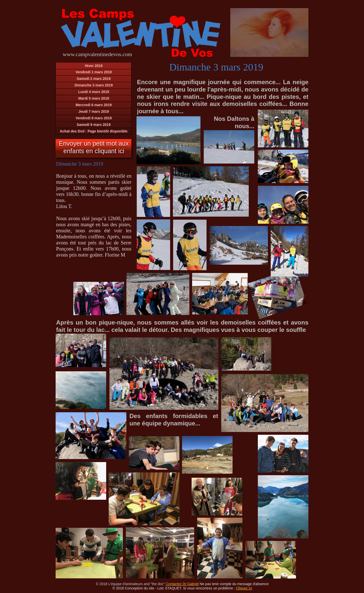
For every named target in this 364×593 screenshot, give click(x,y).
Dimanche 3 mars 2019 (94, 85)
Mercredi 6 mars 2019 (94, 105)
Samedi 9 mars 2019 (94, 125)
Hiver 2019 (94, 66)
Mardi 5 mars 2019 (94, 98)
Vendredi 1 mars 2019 (94, 72)
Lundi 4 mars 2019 (94, 92)
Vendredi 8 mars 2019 (94, 118)
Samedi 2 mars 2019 (94, 79)
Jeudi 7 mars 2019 (94, 111)
